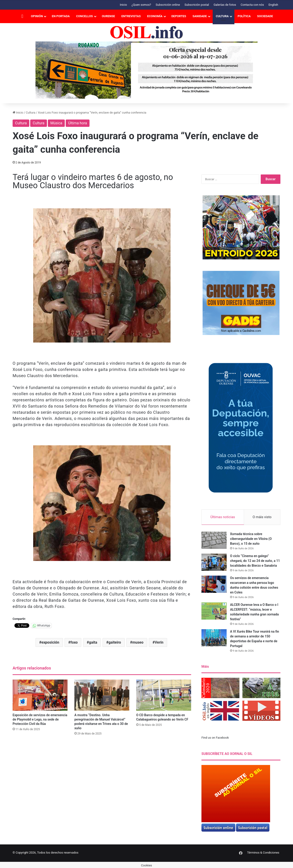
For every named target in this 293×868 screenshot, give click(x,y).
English (273, 5)
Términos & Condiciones (263, 853)
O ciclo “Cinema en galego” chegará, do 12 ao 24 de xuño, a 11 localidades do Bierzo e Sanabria (255, 561)
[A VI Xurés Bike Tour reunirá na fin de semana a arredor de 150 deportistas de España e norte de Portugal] (214, 638)
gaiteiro (115, 642)
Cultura (222, 16)
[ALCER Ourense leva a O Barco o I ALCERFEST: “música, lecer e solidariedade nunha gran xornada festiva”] (214, 611)
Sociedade (265, 16)
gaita (93, 642)
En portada (61, 16)
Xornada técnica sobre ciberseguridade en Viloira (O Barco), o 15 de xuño (251, 539)
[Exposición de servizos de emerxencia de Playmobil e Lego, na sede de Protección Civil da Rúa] (40, 695)
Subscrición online (168, 5)
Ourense (109, 16)
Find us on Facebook (215, 738)
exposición (50, 642)
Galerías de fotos (225, 5)
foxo (74, 642)
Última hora (78, 123)
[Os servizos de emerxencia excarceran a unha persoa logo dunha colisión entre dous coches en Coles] (214, 584)
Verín (159, 642)
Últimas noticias (223, 517)
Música (56, 123)
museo (138, 642)
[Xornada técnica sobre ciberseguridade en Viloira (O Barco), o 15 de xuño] (214, 540)
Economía (155, 16)
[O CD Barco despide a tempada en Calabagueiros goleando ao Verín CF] (164, 695)
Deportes (179, 16)
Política (244, 16)
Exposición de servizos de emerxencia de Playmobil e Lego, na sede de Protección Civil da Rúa (40, 719)
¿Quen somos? (141, 5)
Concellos (85, 16)
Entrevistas (131, 16)
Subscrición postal (197, 5)
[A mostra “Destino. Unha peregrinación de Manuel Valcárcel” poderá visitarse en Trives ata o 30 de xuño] (102, 695)
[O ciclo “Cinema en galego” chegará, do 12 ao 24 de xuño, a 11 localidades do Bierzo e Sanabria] (214, 562)
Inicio (123, 5)
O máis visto (262, 517)
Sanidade (200, 16)
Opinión (37, 16)
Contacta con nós (252, 5)
